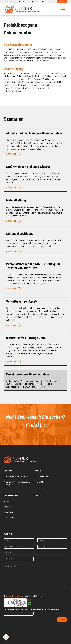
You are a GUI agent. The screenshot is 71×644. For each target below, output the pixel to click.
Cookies (38, 496)
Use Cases (8, 471)
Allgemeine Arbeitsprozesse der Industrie (17, 483)
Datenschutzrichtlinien (15, 596)
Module (38, 471)
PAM (44, 2)
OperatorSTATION (42, 477)
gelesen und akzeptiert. (24, 596)
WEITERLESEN (13, 154)
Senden (62, 620)
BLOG (62, 2)
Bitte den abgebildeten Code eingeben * (45, 609)
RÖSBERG (10, 2)
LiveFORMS (39, 482)
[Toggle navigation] (63, 10)
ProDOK (33, 2)
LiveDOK (22, 2)
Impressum (9, 512)
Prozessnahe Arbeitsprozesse (16, 477)
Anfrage (7, 507)
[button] (6, 637)
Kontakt (37, 425)
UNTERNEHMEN (11, 496)
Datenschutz (9, 518)
